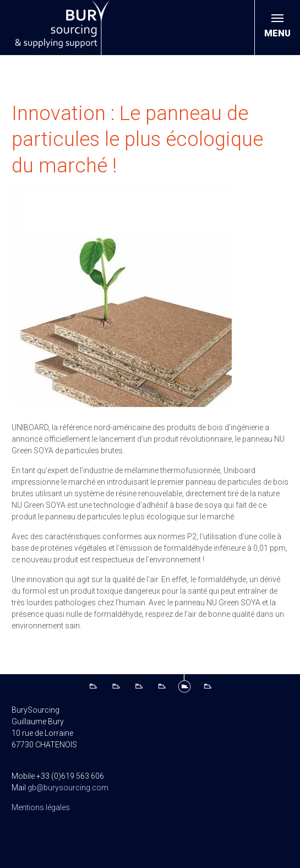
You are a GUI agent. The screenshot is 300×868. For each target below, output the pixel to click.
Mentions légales (41, 807)
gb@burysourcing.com (68, 788)
